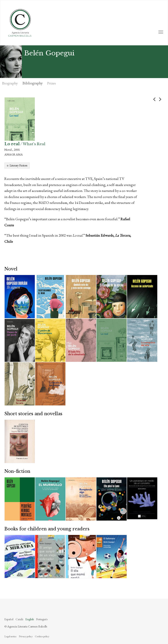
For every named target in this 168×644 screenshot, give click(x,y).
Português (42, 619)
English (30, 619)
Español (9, 619)
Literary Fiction (18, 165)
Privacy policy (26, 636)
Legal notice (10, 636)
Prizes (52, 83)
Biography (10, 83)
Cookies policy (42, 636)
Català (19, 619)
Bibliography (32, 83)
